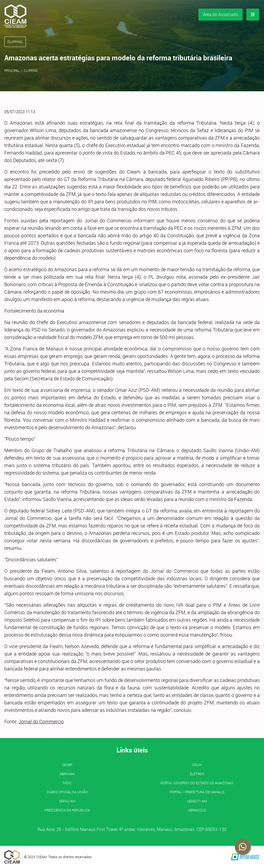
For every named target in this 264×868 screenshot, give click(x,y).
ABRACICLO (197, 810)
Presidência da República (67, 810)
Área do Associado (221, 14)
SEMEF (67, 765)
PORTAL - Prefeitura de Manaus (197, 792)
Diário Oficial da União (67, 792)
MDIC (67, 783)
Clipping (31, 70)
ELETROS (197, 774)
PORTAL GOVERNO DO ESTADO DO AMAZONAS (197, 783)
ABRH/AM (67, 774)
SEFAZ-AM (67, 801)
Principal (12, 70)
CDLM (197, 765)
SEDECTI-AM (197, 801)
